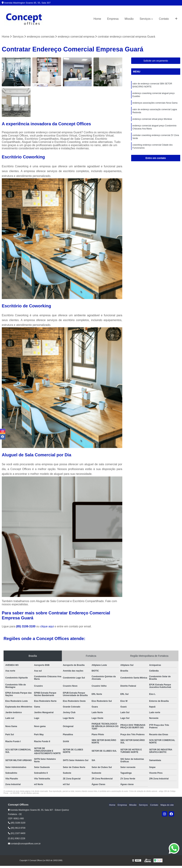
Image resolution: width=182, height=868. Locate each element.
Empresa (113, 19)
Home (97, 19)
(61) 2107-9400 (17, 833)
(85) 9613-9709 (17, 828)
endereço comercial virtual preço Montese (152, 120)
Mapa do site (167, 805)
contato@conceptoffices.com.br (24, 844)
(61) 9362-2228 (17, 839)
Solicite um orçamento (156, 61)
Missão (129, 19)
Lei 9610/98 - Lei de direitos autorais (25, 793)
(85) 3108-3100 (26, 627)
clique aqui (47, 627)
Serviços (145, 19)
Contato (164, 19)
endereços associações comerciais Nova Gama (155, 104)
